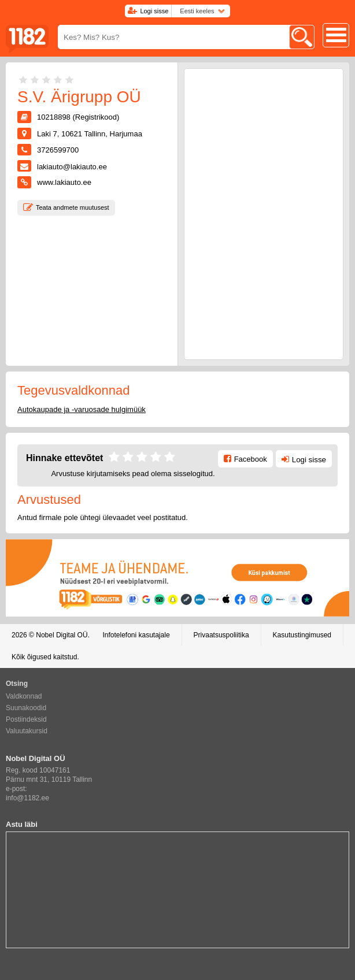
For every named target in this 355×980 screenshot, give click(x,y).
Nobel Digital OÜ (62, 635)
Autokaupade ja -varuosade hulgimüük (82, 409)
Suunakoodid (26, 708)
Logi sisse (154, 11)
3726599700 (58, 150)
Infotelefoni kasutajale (136, 635)
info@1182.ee (27, 798)
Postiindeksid (26, 719)
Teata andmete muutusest (73, 207)
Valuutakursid (27, 731)
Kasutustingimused (302, 635)
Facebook (251, 459)
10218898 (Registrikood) (78, 117)
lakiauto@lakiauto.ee (72, 167)
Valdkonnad (24, 696)
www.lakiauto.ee (64, 182)
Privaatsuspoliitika (221, 635)
